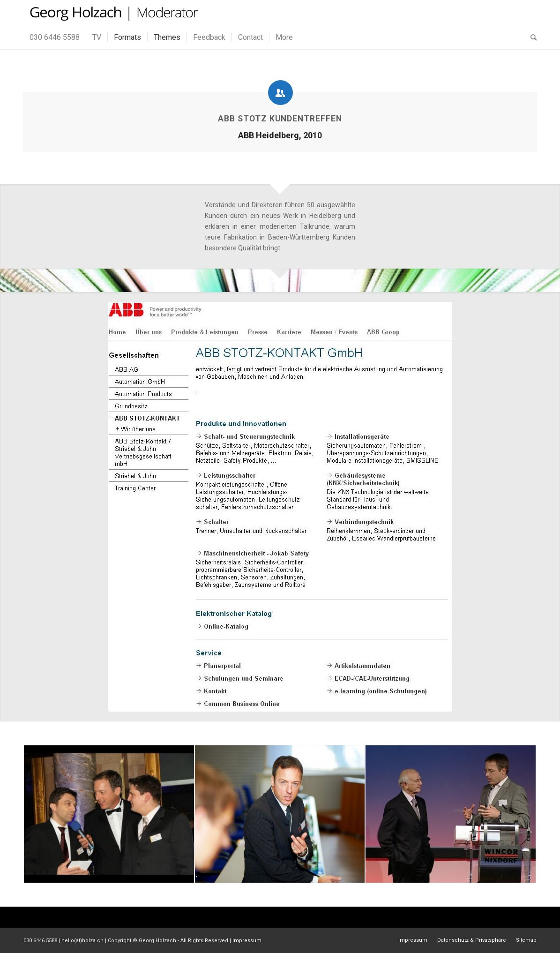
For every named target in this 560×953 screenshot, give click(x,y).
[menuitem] (55, 38)
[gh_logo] (113, 13)
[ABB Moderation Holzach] (280, 507)
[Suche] (530, 38)
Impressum (247, 941)
